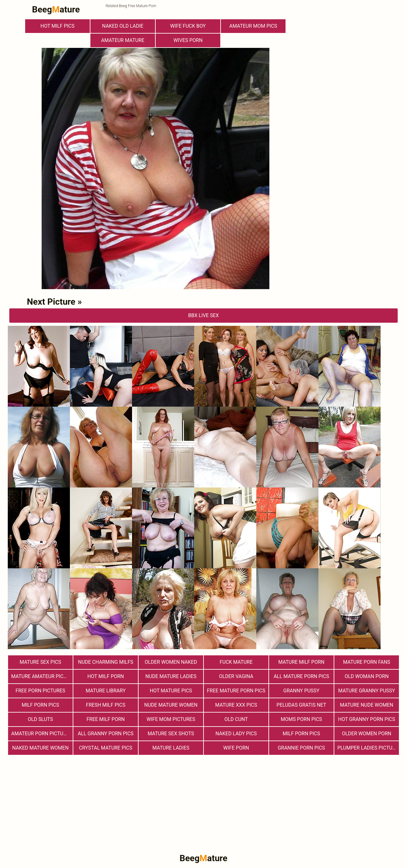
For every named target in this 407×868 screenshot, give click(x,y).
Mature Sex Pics (40, 662)
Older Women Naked (171, 662)
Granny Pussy (301, 691)
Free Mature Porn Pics (236, 691)
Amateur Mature (123, 40)
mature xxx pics (236, 705)
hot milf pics (57, 26)
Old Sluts (40, 719)
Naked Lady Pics (236, 734)
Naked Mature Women (40, 748)
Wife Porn (236, 748)
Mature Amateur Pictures (42, 676)
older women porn (366, 734)
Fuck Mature (236, 662)
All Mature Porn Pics (302, 676)
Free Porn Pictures (40, 691)
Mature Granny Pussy (367, 691)
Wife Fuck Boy (188, 26)
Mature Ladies (171, 748)
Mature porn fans (367, 662)
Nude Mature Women (171, 705)
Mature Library (106, 691)
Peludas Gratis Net (301, 705)
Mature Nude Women (366, 705)
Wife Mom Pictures (171, 719)
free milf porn (106, 719)
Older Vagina (236, 676)
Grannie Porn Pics (301, 748)
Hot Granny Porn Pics (367, 719)
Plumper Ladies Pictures (368, 748)
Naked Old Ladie (123, 26)
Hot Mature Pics (171, 691)
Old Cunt (236, 719)
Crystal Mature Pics (106, 748)
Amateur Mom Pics (253, 26)
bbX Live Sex (204, 315)
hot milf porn (106, 676)
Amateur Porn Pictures (42, 734)
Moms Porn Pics (301, 719)
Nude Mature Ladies (171, 676)
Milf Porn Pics (40, 705)
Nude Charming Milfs (106, 662)
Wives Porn (188, 40)
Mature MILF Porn (302, 662)
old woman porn (367, 676)
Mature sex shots (171, 734)
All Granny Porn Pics (106, 734)
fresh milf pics (106, 705)
